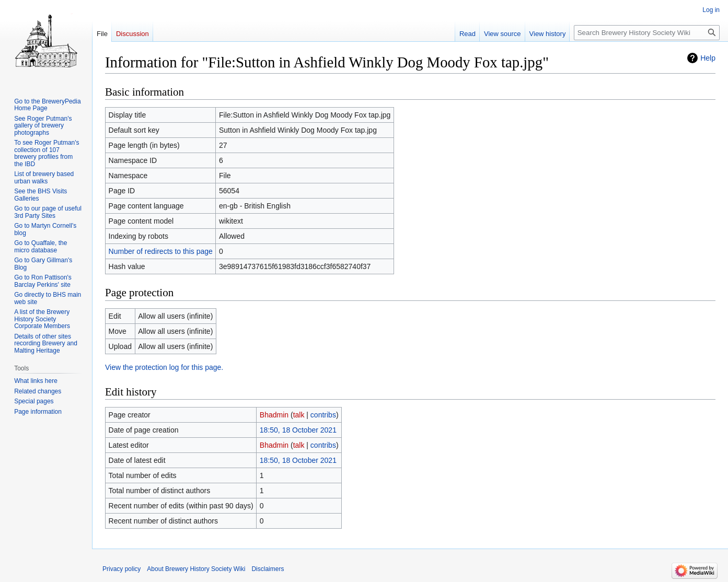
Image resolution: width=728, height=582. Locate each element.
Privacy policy (122, 569)
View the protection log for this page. (164, 367)
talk (299, 415)
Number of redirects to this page (161, 251)
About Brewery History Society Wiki (196, 569)
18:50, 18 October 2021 (298, 430)
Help (708, 58)
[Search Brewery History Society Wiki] (647, 33)
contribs (323, 415)
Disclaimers (268, 569)
